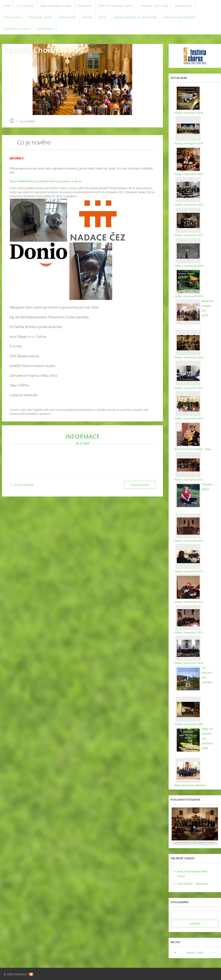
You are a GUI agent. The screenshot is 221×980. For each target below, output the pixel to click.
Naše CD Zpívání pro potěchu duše (207, 738)
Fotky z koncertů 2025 (189, 113)
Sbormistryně (184, 6)
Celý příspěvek (140, 485)
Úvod (7, 6)
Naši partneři (67, 17)
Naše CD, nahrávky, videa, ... (116, 6)
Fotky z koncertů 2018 (189, 357)
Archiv (103, 17)
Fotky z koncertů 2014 (189, 541)
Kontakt (87, 17)
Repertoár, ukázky (41, 17)
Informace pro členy (17, 29)
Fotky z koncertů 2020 (189, 266)
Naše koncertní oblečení (179, 17)
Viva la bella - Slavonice (192, 884)
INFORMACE (82, 436)
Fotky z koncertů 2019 (189, 296)
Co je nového (25, 6)
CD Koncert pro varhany (207, 675)
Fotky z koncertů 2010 (189, 663)
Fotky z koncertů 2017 (189, 388)
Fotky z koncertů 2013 (189, 571)
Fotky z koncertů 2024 (189, 143)
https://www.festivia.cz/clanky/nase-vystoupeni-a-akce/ (45, 181)
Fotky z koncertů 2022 (189, 205)
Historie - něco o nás (155, 6)
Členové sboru (13, 17)
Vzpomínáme (45, 29)
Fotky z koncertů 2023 (189, 174)
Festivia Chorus (31, 50)
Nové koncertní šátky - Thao (193, 449)
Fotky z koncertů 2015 (189, 480)
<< (176, 953)
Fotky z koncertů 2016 (189, 418)
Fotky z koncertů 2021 (189, 235)
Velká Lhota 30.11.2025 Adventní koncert (195, 843)
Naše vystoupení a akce (56, 6)
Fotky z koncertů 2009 (189, 724)
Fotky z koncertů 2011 (189, 632)
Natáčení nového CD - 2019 (208, 308)
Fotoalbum (85, 6)
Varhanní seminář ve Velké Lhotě (135, 17)
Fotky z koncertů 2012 (189, 602)
